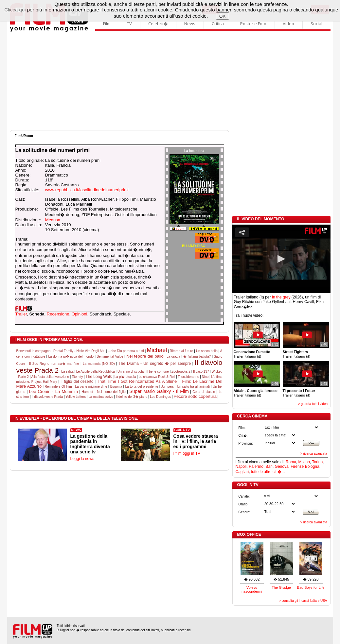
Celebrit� (158, 24)
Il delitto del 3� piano (132, 397)
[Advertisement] (170, 81)
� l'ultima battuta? (197, 356)
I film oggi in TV (187, 453)
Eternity (77, 377)
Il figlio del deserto (77, 381)
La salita (67, 372)
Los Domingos (160, 397)
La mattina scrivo (101, 397)
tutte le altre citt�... (268, 472)
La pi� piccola (125, 377)
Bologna (312, 466)
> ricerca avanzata (314, 454)
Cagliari (242, 472)
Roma (291, 462)
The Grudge (281, 587)
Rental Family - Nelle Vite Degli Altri (79, 351)
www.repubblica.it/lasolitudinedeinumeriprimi (87, 190)
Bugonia (116, 387)
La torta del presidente (142, 387)
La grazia (173, 356)
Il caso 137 (201, 372)
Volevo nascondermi (252, 589)
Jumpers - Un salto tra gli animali (186, 387)
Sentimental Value (110, 356)
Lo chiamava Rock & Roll (157, 377)
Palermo (256, 466)
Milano (304, 462)
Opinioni (80, 314)
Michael (157, 350)
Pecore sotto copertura (195, 396)
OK (222, 16)
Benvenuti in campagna (34, 351)
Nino (205, 377)
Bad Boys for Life (311, 587)
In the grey (281, 297)
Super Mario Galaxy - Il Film (159, 391)
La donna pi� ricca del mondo (71, 356)
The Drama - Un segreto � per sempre (155, 364)
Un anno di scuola (131, 372)
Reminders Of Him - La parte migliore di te (76, 387)
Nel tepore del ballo (145, 356)
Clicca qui (15, 10)
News (190, 24)
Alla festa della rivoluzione (50, 377)
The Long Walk (98, 377)
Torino (317, 462)
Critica (218, 24)
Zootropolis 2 (181, 372)
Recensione (58, 314)
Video (288, 24)
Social (316, 24)
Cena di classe (204, 392)
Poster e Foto (253, 24)
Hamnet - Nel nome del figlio (104, 392)
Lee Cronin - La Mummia (54, 391)
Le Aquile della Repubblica (96, 372)
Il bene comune (157, 372)
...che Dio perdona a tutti (126, 351)
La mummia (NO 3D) (99, 364)
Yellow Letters (76, 397)
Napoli (241, 466)
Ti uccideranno (188, 377)
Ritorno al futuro (182, 351)
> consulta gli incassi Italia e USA (303, 601)
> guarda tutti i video (313, 404)
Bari (269, 466)
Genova (282, 466)
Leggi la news (82, 459)
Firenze (297, 466)
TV (129, 24)
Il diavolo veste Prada (47, 397)
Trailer (21, 314)
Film (107, 24)
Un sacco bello (207, 351)
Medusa (53, 220)
